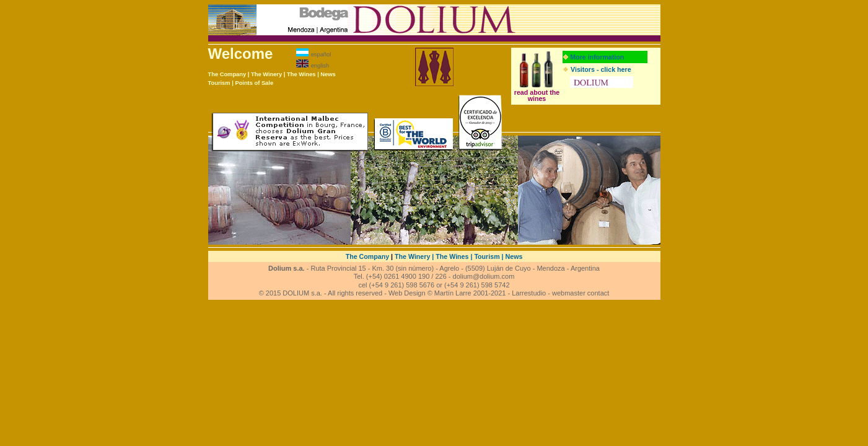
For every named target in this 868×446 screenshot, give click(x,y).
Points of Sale (254, 83)
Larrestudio (529, 293)
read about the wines (537, 95)
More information (597, 57)
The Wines (301, 74)
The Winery (266, 74)
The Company (227, 74)
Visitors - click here (601, 69)
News (328, 74)
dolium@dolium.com (484, 276)
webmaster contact (581, 293)
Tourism (219, 83)
